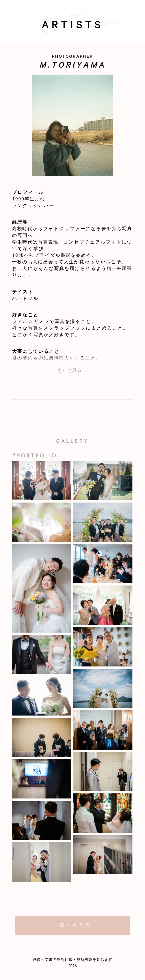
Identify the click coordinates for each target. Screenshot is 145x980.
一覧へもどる (72, 925)
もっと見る (70, 370)
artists (72, 26)
